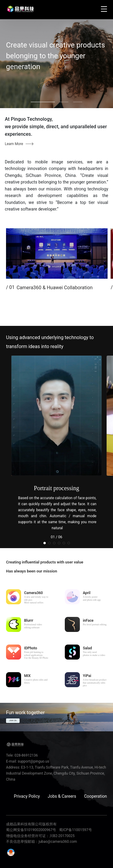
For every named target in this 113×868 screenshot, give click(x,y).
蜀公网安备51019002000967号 (31, 830)
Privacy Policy (27, 796)
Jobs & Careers (62, 796)
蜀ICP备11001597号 (75, 830)
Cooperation (96, 796)
